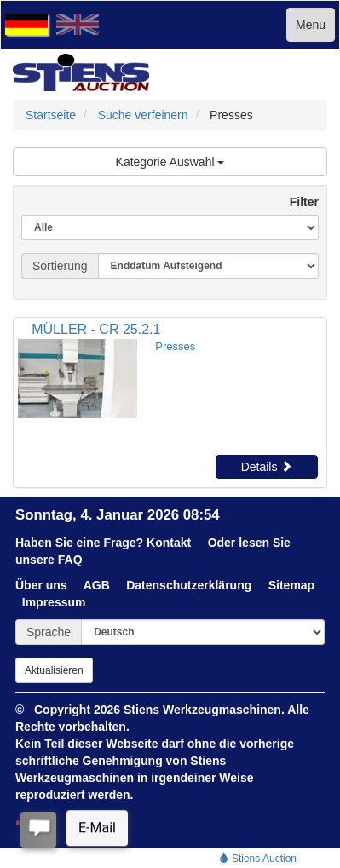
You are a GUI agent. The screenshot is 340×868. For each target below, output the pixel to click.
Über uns (41, 585)
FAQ (70, 560)
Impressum (54, 602)
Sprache (49, 632)
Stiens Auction (258, 859)
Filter (297, 202)
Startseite (51, 115)
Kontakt (169, 543)
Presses (175, 346)
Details (267, 467)
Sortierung (60, 266)
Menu (311, 25)
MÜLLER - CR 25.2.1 (96, 329)
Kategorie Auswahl (170, 162)
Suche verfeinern (143, 115)
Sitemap (291, 585)
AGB (97, 585)
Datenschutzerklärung (189, 585)
